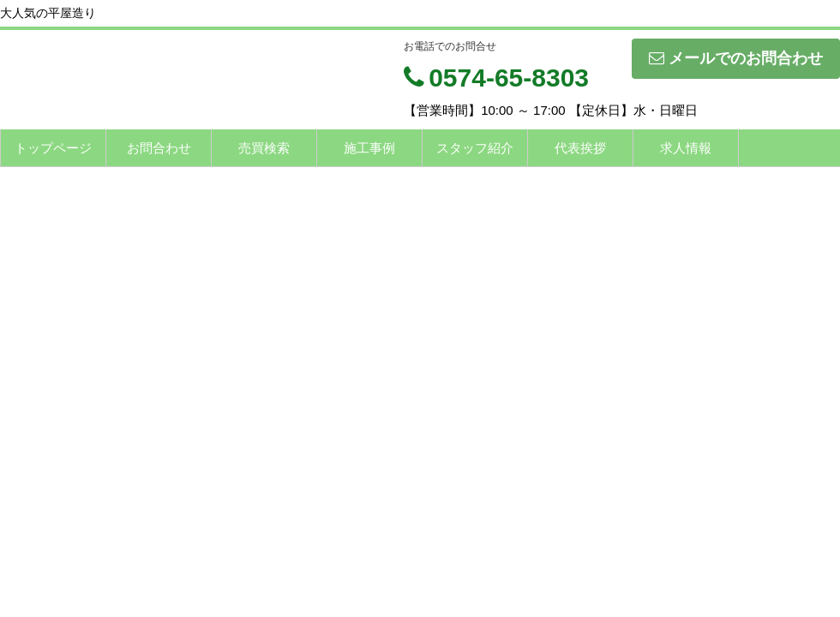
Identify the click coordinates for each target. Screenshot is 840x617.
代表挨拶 (580, 148)
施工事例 (369, 148)
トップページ (53, 148)
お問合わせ (159, 148)
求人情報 (686, 148)
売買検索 (264, 148)
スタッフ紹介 (475, 148)
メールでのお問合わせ (736, 58)
